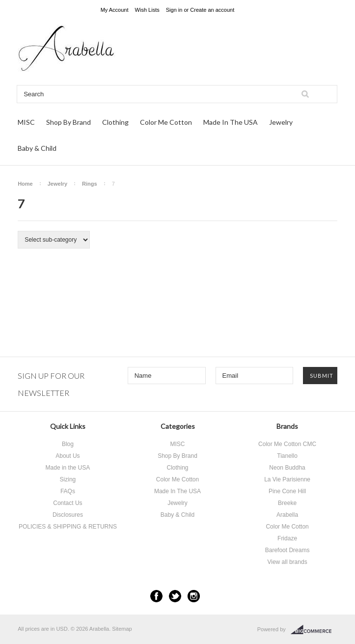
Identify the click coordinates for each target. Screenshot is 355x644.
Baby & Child (37, 148)
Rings (90, 184)
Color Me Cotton (166, 122)
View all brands (287, 562)
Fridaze (287, 538)
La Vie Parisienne (287, 479)
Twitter (175, 596)
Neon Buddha (287, 468)
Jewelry (281, 122)
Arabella (287, 515)
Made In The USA (231, 122)
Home (25, 184)
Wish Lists (147, 10)
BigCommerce (314, 630)
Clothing (115, 122)
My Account (115, 10)
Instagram (194, 596)
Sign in (174, 10)
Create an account (212, 10)
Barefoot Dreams (287, 550)
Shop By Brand (68, 122)
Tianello (287, 456)
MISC (26, 122)
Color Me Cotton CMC (287, 444)
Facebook (156, 596)
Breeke (287, 503)
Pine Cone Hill (287, 491)
